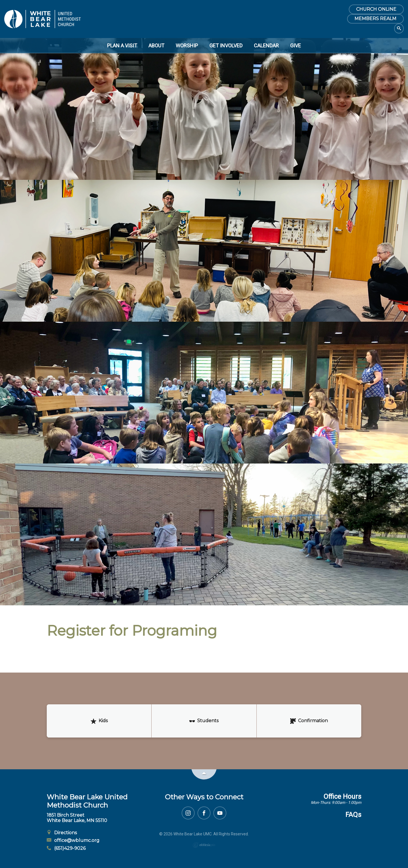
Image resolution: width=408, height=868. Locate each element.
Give (296, 46)
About (156, 46)
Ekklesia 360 (204, 845)
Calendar (266, 46)
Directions (62, 833)
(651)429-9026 (66, 848)
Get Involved (226, 46)
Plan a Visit (122, 46)
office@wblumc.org (73, 840)
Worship (187, 46)
